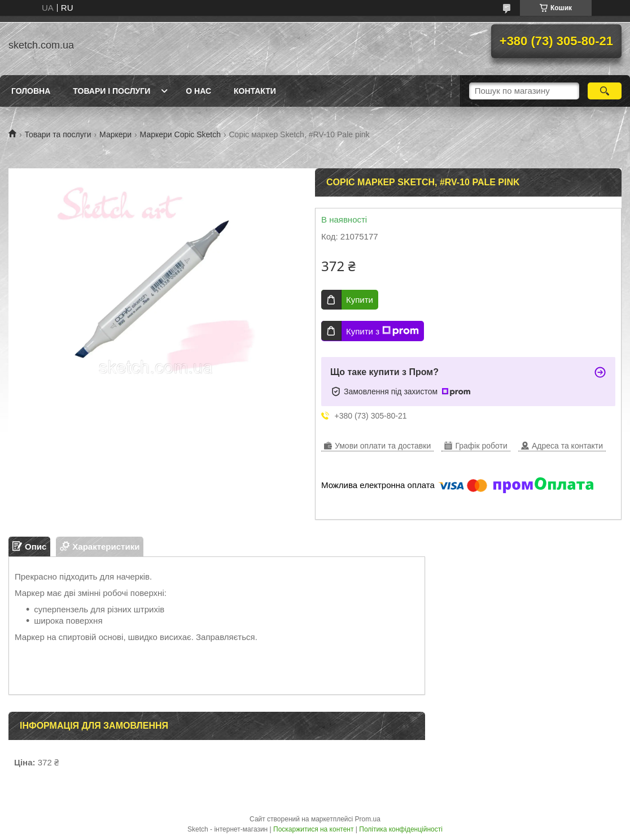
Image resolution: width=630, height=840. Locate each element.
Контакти (255, 91)
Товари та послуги (58, 134)
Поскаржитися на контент (313, 829)
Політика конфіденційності (401, 829)
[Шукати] (605, 91)
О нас (198, 91)
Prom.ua (368, 819)
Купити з (382, 331)
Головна (31, 91)
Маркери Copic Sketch (180, 134)
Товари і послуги (111, 91)
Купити (360, 300)
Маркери (115, 134)
